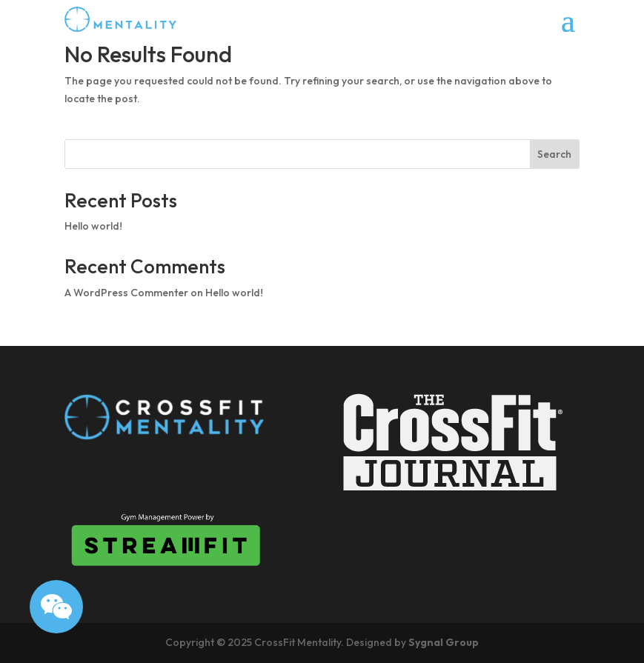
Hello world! (93, 226)
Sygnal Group (444, 642)
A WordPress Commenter (126, 293)
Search (554, 154)
